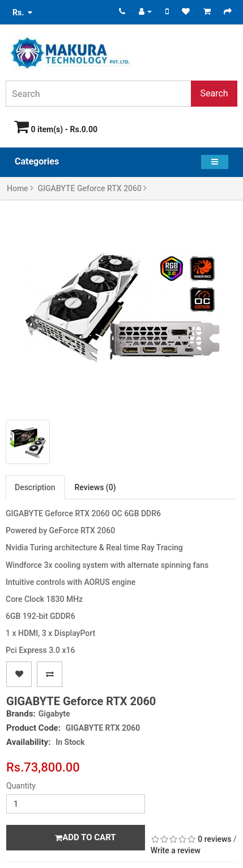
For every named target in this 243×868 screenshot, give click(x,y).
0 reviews (214, 839)
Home (20, 188)
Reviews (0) (95, 487)
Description (35, 487)
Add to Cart (85, 837)
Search (214, 93)
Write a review (176, 850)
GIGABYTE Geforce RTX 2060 (93, 188)
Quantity (21, 786)
